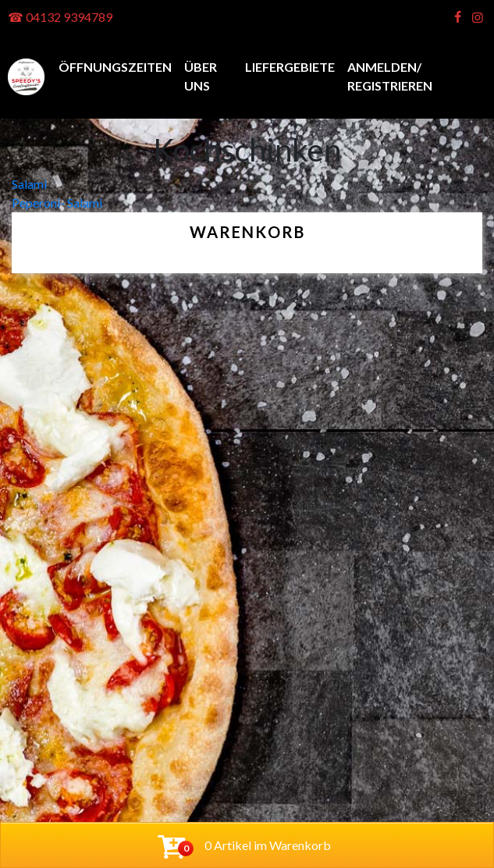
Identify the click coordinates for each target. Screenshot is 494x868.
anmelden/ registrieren (390, 76)
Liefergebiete (290, 67)
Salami (29, 184)
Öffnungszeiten (115, 67)
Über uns (201, 76)
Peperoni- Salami (57, 203)
